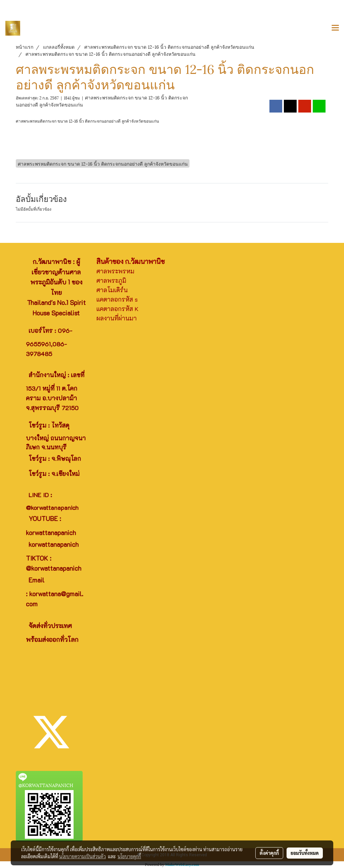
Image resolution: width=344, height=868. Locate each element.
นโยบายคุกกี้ (129, 856)
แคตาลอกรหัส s (117, 299)
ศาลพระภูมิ (111, 280)
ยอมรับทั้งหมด (305, 853)
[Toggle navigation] (335, 28)
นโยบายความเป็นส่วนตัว (82, 856)
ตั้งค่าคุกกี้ (269, 853)
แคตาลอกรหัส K (117, 309)
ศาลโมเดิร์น (112, 290)
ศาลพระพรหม (115, 271)
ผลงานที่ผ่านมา (117, 318)
